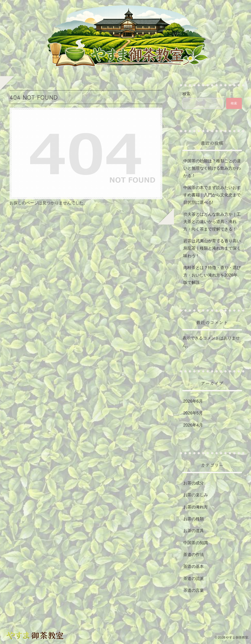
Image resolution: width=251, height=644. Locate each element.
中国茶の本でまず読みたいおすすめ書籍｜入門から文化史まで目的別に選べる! (212, 195)
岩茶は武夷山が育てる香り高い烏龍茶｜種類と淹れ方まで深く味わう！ (212, 248)
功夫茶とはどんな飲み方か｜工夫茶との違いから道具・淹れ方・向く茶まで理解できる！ (212, 222)
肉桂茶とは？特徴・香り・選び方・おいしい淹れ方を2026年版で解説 (212, 275)
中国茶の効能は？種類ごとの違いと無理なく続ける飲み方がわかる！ (212, 168)
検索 (186, 94)
